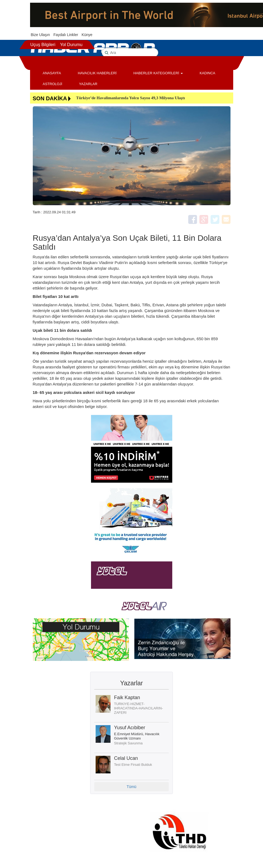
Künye (87, 35)
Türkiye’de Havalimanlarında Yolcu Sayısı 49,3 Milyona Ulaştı (131, 98)
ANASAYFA (52, 73)
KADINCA (207, 73)
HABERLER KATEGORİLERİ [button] (158, 73)
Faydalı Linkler (66, 35)
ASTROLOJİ (53, 84)
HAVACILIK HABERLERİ (97, 73)
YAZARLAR (88, 84)
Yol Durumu (71, 45)
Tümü (132, 787)
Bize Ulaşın (40, 35)
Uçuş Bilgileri (43, 45)
